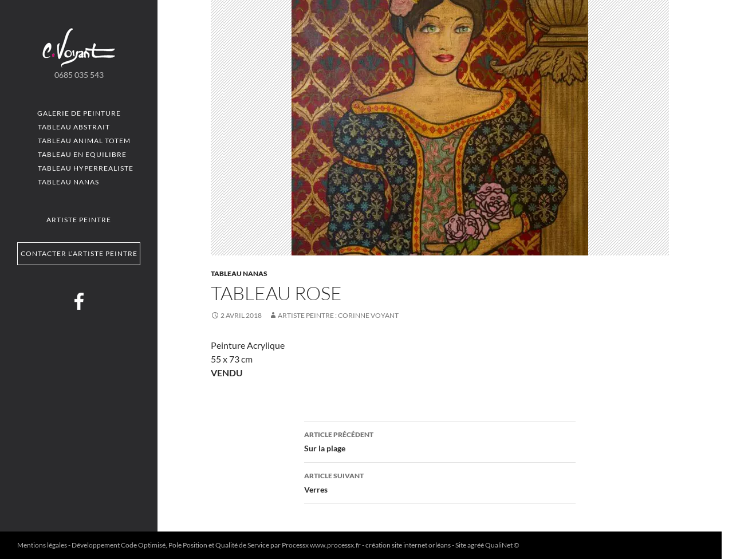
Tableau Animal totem (84, 141)
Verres (440, 482)
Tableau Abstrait (74, 127)
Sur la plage (440, 440)
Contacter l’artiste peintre (79, 253)
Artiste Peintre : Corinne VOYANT (338, 315)
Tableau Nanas (68, 182)
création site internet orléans (408, 545)
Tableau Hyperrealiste (86, 168)
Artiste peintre (79, 220)
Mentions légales (42, 545)
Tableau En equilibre (82, 154)
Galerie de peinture (79, 113)
